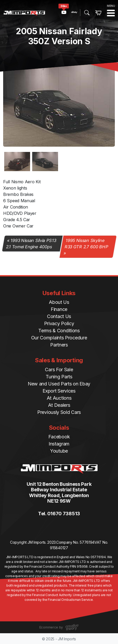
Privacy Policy (59, 323)
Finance (59, 309)
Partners (59, 345)
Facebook (59, 437)
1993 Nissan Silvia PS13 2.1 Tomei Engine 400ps (31, 244)
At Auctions (59, 398)
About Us (59, 302)
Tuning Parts (59, 377)
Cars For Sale (59, 370)
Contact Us (59, 316)
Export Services (59, 391)
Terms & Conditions (59, 331)
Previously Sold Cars (59, 412)
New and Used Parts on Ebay (59, 384)
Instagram (59, 444)
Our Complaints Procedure (59, 338)
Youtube (59, 451)
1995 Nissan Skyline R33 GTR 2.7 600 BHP (87, 244)
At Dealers (59, 405)
